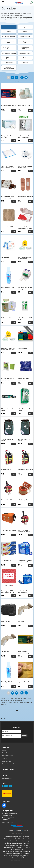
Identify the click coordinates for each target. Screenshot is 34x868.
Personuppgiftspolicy (8, 756)
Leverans (4, 750)
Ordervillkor (5, 753)
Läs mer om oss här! (17, 860)
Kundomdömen (6, 761)
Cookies (4, 758)
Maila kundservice (7, 778)
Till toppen (17, 711)
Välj (30, 353)
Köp (14, 110)
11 (22, 77)
